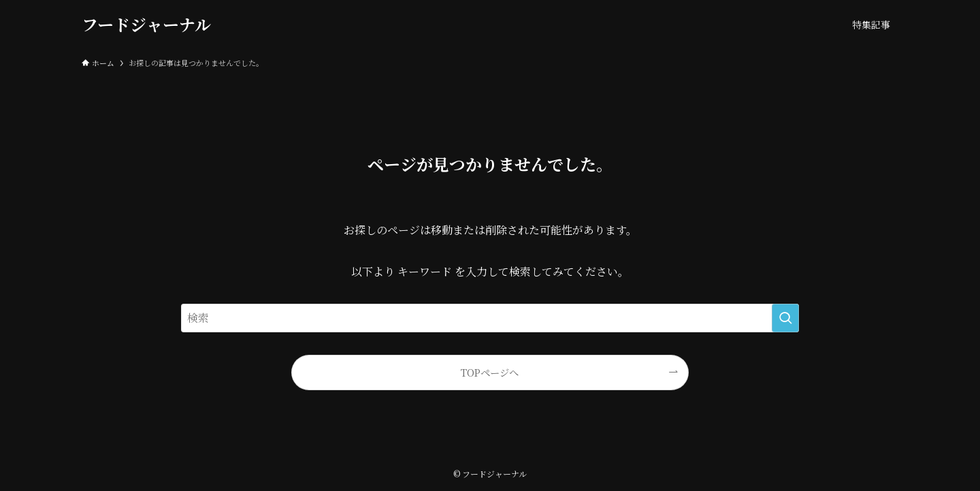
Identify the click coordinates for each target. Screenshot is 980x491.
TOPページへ (490, 372)
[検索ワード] (490, 318)
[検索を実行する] (785, 318)
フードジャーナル (146, 25)
